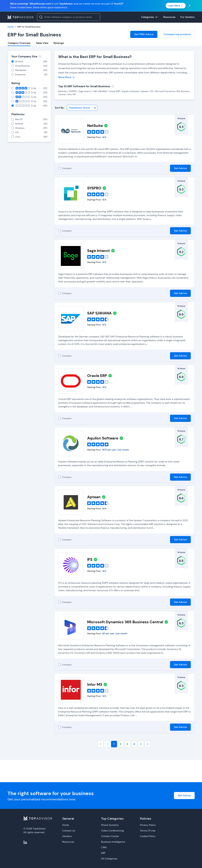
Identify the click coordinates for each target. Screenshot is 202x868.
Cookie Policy (148, 836)
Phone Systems (110, 825)
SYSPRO (94, 188)
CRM (104, 847)
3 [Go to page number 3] (127, 744)
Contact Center (110, 836)
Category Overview (19, 43)
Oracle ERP (97, 376)
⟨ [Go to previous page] (107, 744)
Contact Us (69, 831)
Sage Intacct (99, 251)
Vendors (67, 836)
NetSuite (95, 126)
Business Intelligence (113, 842)
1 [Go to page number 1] (114, 744)
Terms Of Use (148, 831)
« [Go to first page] (101, 744)
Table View (42, 43)
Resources (68, 842)
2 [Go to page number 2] (121, 744)
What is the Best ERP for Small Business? (95, 57)
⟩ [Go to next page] (141, 744)
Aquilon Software (103, 438)
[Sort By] (82, 108)
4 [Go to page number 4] (134, 744)
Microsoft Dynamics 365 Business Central (125, 622)
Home (66, 825)
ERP (103, 853)
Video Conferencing (112, 831)
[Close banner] (190, 6)
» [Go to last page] (148, 744)
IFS (90, 559)
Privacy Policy (148, 825)
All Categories (109, 859)
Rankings (59, 43)
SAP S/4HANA (99, 313)
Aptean (94, 497)
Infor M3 (95, 684)
